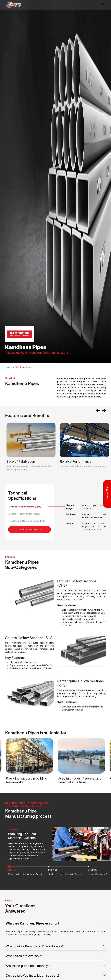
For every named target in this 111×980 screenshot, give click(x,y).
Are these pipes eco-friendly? (28, 966)
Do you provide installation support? (33, 975)
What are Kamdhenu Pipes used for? (33, 923)
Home (10, 367)
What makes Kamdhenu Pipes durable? (35, 946)
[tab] (29, 507)
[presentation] (98, 411)
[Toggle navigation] (103, 5)
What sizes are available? (24, 956)
